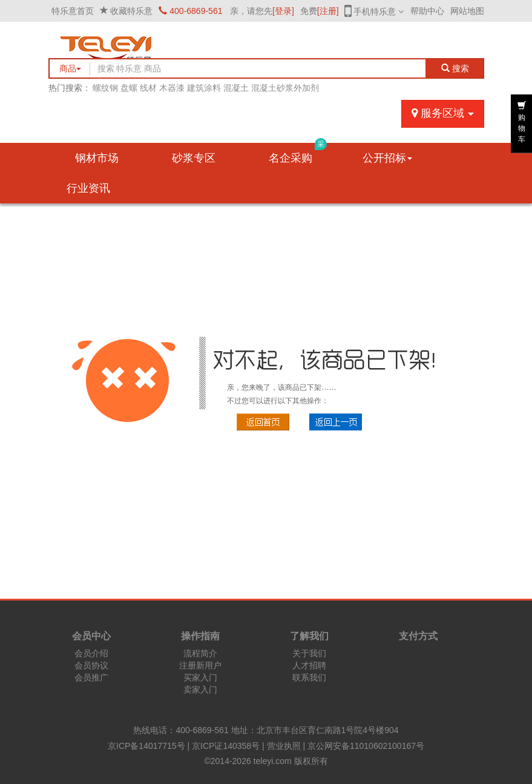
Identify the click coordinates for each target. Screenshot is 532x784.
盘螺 (129, 88)
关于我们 (309, 653)
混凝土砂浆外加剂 (285, 88)
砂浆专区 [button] (194, 158)
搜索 (455, 68)
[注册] (328, 11)
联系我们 (309, 677)
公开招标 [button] (387, 158)
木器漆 (172, 88)
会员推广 (91, 677)
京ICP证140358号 (226, 746)
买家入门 (200, 677)
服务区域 (442, 113)
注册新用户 (200, 665)
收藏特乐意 (131, 11)
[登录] (283, 11)
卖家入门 (200, 690)
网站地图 (467, 11)
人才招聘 (309, 665)
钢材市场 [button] (97, 158)
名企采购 (298, 153)
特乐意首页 (73, 11)
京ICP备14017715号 (146, 746)
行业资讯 (88, 188)
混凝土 (236, 88)
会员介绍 (91, 653)
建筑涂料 (204, 88)
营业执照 (284, 746)
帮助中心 (427, 11)
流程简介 (200, 653)
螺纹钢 (105, 88)
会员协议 (91, 665)
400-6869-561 (190, 11)
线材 (148, 88)
